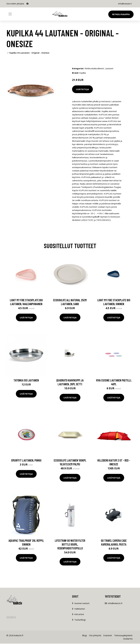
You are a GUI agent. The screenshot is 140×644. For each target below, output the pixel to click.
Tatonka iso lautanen (26, 381)
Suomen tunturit (82, 604)
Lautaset (109, 68)
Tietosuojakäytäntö (123, 636)
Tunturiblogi (80, 620)
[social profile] (27, 4)
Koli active (79, 615)
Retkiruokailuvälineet (94, 68)
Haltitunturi (80, 609)
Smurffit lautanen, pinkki (26, 461)
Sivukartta (128, 639)
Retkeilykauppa (121, 14)
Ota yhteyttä (95, 636)
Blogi (84, 636)
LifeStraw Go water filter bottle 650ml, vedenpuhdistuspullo (70, 545)
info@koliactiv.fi (124, 4)
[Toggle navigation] (10, 14)
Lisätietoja (82, 89)
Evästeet (108, 636)
